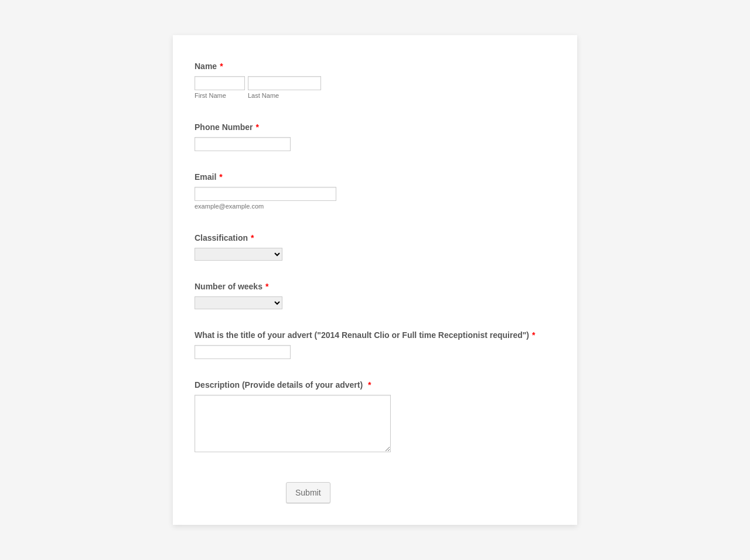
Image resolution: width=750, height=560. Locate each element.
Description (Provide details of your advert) (283, 385)
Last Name (263, 95)
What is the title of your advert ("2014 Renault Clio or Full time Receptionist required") (365, 335)
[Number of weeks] (238, 303)
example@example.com (229, 206)
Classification (224, 238)
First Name (210, 95)
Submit (308, 493)
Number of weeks (231, 286)
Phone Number (227, 127)
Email (209, 177)
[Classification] (238, 254)
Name (209, 66)
